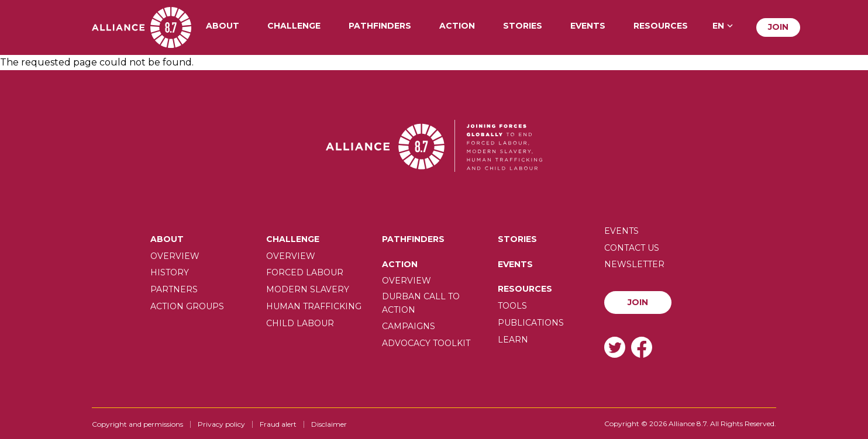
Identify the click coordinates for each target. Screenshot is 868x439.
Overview (175, 256)
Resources (661, 26)
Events (588, 26)
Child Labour (300, 323)
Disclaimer (329, 424)
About (223, 26)
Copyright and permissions (137, 424)
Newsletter (634, 264)
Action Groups (187, 306)
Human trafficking (314, 306)
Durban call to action (421, 303)
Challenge (294, 26)
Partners (174, 289)
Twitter (615, 347)
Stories (523, 26)
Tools (512, 306)
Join (778, 27)
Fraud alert (278, 424)
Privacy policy (221, 424)
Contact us (632, 248)
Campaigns (409, 326)
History (170, 272)
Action (457, 26)
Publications (531, 323)
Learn (513, 340)
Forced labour (305, 272)
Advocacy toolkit (426, 343)
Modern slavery (308, 289)
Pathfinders (380, 26)
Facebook (642, 347)
